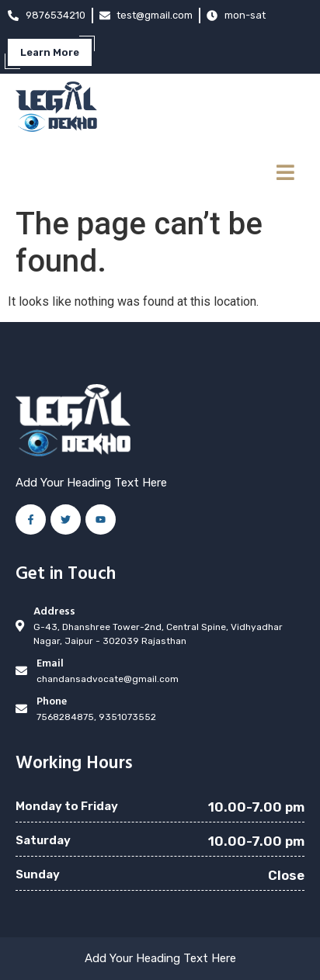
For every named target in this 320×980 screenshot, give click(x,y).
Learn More (50, 52)
